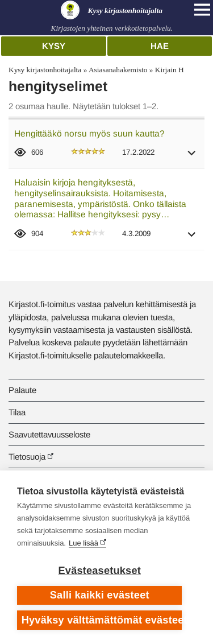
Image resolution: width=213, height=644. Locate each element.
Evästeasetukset (100, 571)
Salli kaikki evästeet (100, 595)
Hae (160, 46)
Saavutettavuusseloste (49, 434)
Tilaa (17, 412)
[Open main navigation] (202, 10)
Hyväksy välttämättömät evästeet (102, 620)
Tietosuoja (27, 457)
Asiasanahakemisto (118, 70)
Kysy (54, 46)
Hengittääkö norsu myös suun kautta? (89, 133)
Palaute (22, 390)
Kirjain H (170, 70)
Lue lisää (83, 543)
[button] (192, 157)
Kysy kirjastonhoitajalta (45, 70)
